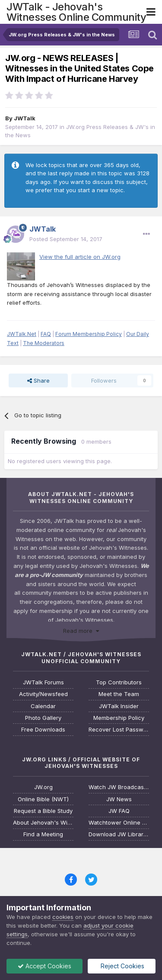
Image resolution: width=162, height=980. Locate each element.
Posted (66, 239)
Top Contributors (119, 682)
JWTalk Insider (119, 706)
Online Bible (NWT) (43, 799)
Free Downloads (43, 730)
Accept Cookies (44, 966)
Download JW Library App (119, 834)
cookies (63, 917)
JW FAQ (119, 811)
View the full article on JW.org (80, 257)
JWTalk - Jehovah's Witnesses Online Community (76, 12)
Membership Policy (119, 718)
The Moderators (44, 343)
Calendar (43, 706)
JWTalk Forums (43, 682)
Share (38, 380)
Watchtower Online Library (119, 823)
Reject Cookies (122, 966)
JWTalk (25, 118)
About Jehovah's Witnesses (43, 823)
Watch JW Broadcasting (119, 787)
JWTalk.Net (22, 334)
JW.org (43, 787)
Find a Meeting (43, 834)
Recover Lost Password (119, 730)
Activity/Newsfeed (43, 694)
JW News (119, 799)
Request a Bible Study (43, 811)
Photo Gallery (43, 718)
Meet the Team (119, 694)
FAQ (46, 334)
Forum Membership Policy (89, 334)
